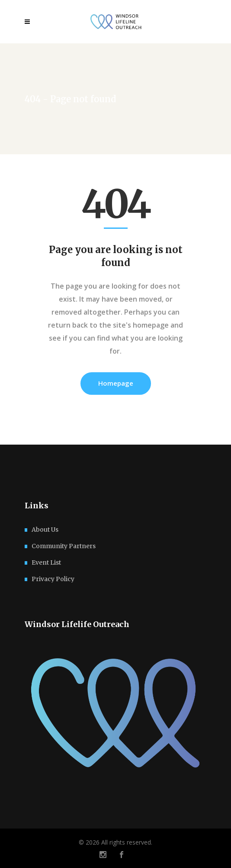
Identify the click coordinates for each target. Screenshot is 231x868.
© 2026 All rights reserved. (115, 842)
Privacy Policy (53, 579)
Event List (46, 562)
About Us (45, 530)
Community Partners (64, 546)
